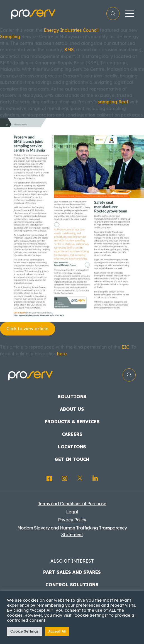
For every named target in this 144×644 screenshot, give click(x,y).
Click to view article (27, 329)
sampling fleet (113, 102)
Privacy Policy (72, 520)
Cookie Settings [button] (25, 631)
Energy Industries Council (71, 30)
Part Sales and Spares (72, 572)
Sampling (10, 37)
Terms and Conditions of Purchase (72, 504)
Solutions (72, 397)
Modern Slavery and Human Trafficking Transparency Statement (72, 531)
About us (72, 409)
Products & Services (72, 422)
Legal (72, 512)
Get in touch (72, 459)
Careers (72, 434)
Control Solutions (72, 585)
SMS (69, 50)
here (62, 354)
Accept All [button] (57, 631)
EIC (125, 347)
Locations (72, 447)
